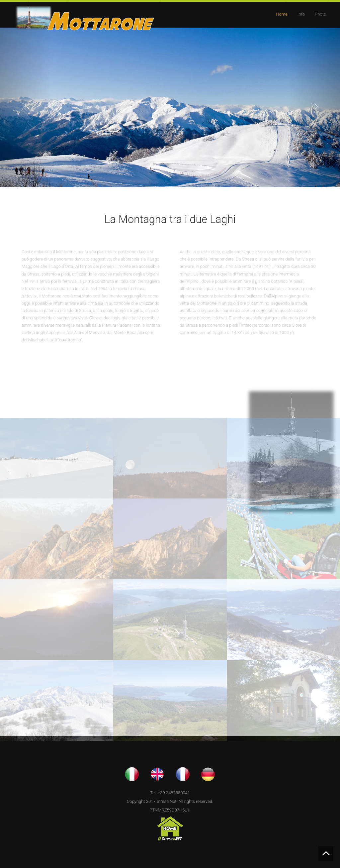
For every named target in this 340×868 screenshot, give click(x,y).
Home (282, 14)
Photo (320, 14)
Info (301, 14)
